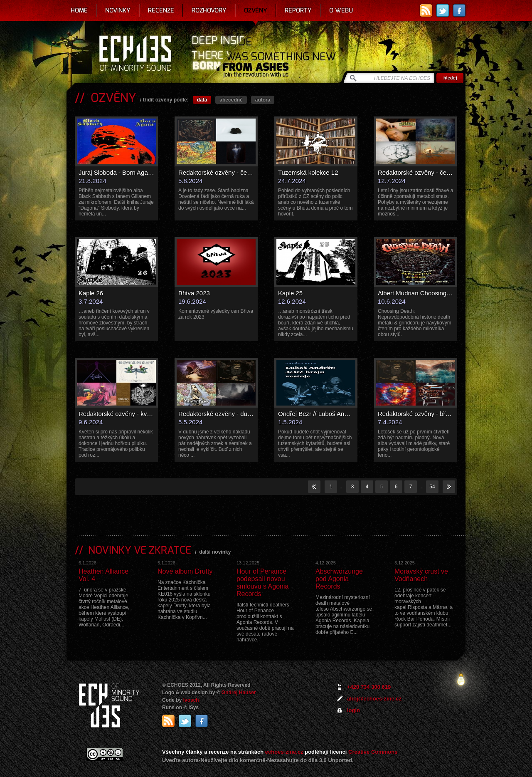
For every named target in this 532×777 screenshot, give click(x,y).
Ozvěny (256, 10)
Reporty (298, 10)
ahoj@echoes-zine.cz (374, 699)
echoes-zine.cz (284, 752)
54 (432, 487)
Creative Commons (373, 752)
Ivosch (191, 700)
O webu (341, 10)
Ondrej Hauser (239, 693)
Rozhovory (209, 10)
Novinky (118, 10)
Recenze (161, 10)
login (353, 710)
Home (79, 10)
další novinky (215, 552)
